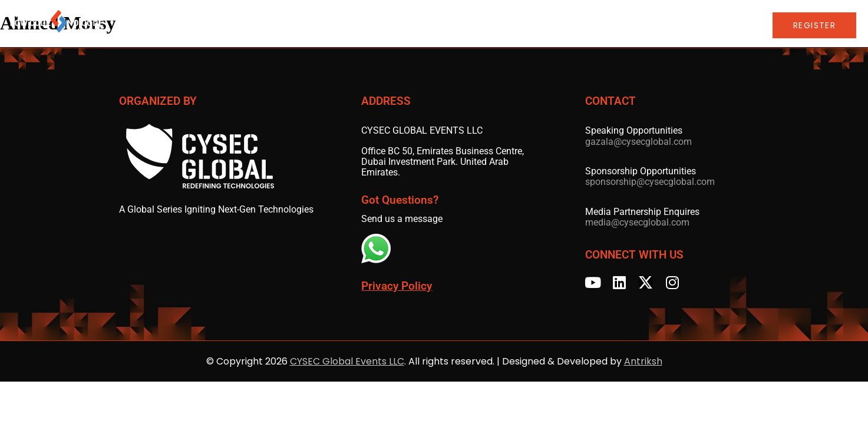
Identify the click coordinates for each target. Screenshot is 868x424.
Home (228, 25)
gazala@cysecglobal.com (638, 142)
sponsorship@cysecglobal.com (650, 182)
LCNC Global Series (612, 25)
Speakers (405, 25)
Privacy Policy (397, 286)
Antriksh (643, 361)
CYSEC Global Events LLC (347, 361)
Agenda (268, 25)
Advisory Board (335, 25)
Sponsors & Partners (493, 25)
